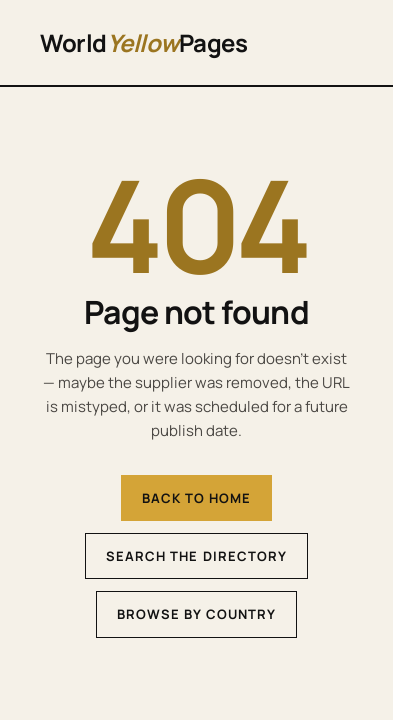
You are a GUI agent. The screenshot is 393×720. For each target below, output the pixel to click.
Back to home (196, 498)
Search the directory (196, 556)
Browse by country (196, 614)
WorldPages (143, 42)
